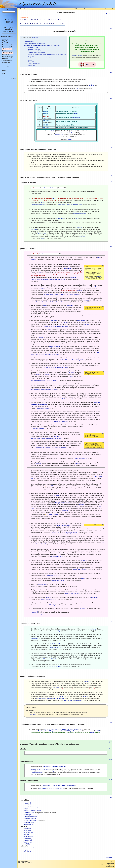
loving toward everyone (63, 503)
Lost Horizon (95, 275)
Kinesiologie (27, 815)
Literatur (30, 60)
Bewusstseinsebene (29, 40)
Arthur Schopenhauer (55, 648)
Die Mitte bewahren (29, 42)
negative (52, 347)
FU (32, 204)
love (98, 257)
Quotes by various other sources (37, 53)
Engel (77, 218)
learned (79, 291)
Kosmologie (27, 838)
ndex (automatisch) (8, 45)
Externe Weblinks (33, 62)
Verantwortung (42, 233)
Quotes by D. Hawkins (34, 49)
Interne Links (31, 65)
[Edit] (111, 29)
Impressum (110, 863)
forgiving (57, 495)
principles (87, 300)
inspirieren (93, 629)
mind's (49, 330)
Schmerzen (79, 227)
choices (92, 733)
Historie (97, 9)
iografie (5, 41)
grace (38, 375)
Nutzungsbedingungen (107, 865)
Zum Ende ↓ (109, 14)
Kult (88, 64)
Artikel (76, 9)
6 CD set (62, 731)
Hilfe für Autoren (9, 31)
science (39, 698)
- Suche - (9, 10)
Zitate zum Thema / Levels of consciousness (42, 45)
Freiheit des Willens (56, 644)
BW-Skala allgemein (30, 819)
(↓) (103, 265)
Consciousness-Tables (31, 848)
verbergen (35, 37)
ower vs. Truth (7, 53)
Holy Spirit (71, 373)
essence (56, 436)
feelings (57, 347)
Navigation (9, 30)
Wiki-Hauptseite (9, 28)
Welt (77, 89)
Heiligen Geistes (60, 218)
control (77, 464)
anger (69, 268)
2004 (98, 731)
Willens (92, 85)
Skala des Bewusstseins (31, 821)
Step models (27, 852)
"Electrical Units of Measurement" (73, 700)
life (77, 507)
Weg (54, 198)
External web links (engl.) (35, 64)
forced (65, 322)
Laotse (53, 131)
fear (65, 268)
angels (47, 375)
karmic (83, 579)
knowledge (60, 696)
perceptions (88, 681)
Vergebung (83, 237)
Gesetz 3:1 (27, 834)
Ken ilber (27, 844)
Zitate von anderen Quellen (35, 51)
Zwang (44, 118)
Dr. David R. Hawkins (52, 486)
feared (81, 505)
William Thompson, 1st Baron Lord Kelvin (54, 698)
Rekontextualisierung (30, 817)
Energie (26, 809)
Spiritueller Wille (29, 822)
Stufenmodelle (28, 840)
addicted (73, 278)
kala (9, 55)
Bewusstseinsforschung (31, 807)
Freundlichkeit (28, 830)
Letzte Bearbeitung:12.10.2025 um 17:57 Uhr (25, 862)
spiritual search (82, 320)
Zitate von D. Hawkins (34, 47)
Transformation (28, 842)
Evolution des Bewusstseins (32, 811)
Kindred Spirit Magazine (80, 213)
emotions (48, 597)
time (38, 287)
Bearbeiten (87, 9)
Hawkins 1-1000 (29, 813)
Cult (92, 64)
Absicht (43, 202)
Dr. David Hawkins (77, 55)
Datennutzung (110, 867)
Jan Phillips (58, 631)
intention (87, 324)
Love (33, 384)
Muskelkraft (76, 117)
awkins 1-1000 (7, 47)
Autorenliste (6, 67)
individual (38, 464)
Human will (34, 612)
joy (40, 272)
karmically (84, 560)
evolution (42, 289)
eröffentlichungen (8, 57)
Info (113, 862)
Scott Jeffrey (56, 687)
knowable (70, 305)
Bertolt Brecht (35, 638)
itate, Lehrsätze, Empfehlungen (7, 61)
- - (9, 24)
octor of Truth (7, 49)
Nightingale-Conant (71, 533)
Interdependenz (28, 836)
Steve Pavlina (43, 789)
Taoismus (64, 133)
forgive (41, 337)
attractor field (42, 584)
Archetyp (34, 229)
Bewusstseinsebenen (30, 805)
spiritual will (95, 597)
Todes (80, 50)
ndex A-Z (5, 43)
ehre (4, 51)
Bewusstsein (46, 766)
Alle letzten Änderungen (27, 9)
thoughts (86, 696)
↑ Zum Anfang (109, 857)
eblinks (5, 59)
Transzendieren (28, 824)
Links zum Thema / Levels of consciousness (42, 58)
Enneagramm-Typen (50, 771)
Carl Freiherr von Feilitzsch (49, 659)
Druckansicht (109, 9)
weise (76, 114)
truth (45, 305)
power (72, 377)
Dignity (26, 850)
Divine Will (54, 320)
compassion (65, 510)
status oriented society (64, 525)
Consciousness (46, 785)
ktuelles (5, 39)
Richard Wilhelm (59, 135)
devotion (34, 259)
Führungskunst (28, 832)
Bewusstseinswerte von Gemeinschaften (35, 43)
